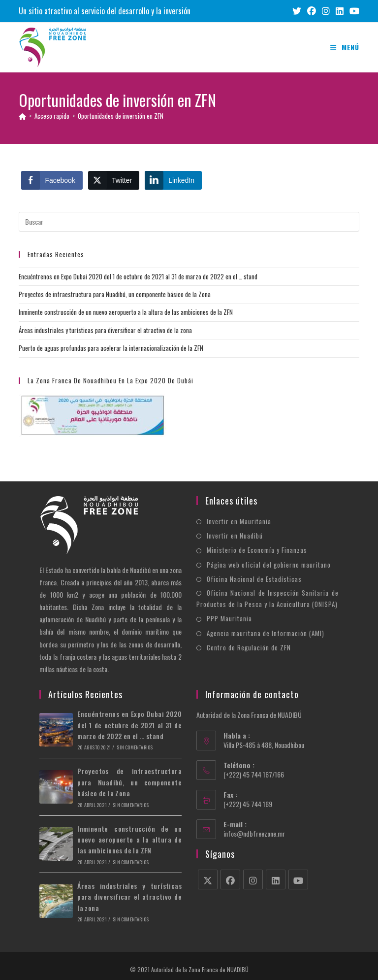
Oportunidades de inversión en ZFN (121, 116)
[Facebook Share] (52, 180)
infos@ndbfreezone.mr (254, 833)
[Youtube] (298, 879)
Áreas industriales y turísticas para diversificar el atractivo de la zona (105, 330)
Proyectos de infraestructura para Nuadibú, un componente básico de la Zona (115, 294)
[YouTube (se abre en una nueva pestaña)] (353, 11)
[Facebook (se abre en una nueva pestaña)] (312, 11)
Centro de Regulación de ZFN (249, 647)
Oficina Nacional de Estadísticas (254, 579)
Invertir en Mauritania (239, 521)
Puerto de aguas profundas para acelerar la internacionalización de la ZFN (111, 348)
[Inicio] (22, 116)
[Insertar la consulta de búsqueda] (189, 222)
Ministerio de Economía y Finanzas (257, 550)
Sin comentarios (135, 747)
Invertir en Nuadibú (235, 536)
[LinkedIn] (276, 879)
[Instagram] (253, 879)
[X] (208, 879)
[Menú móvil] (345, 47)
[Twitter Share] (114, 180)
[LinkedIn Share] (173, 180)
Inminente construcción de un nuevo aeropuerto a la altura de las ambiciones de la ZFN (126, 312)
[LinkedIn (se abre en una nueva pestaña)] (340, 11)
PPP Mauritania (229, 618)
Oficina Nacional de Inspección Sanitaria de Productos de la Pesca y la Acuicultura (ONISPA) (268, 598)
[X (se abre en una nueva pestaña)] (297, 11)
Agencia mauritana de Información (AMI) (266, 633)
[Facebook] (230, 879)
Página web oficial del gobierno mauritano (269, 565)
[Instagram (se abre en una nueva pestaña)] (326, 11)
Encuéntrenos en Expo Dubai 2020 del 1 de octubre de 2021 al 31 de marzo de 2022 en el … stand (138, 276)
